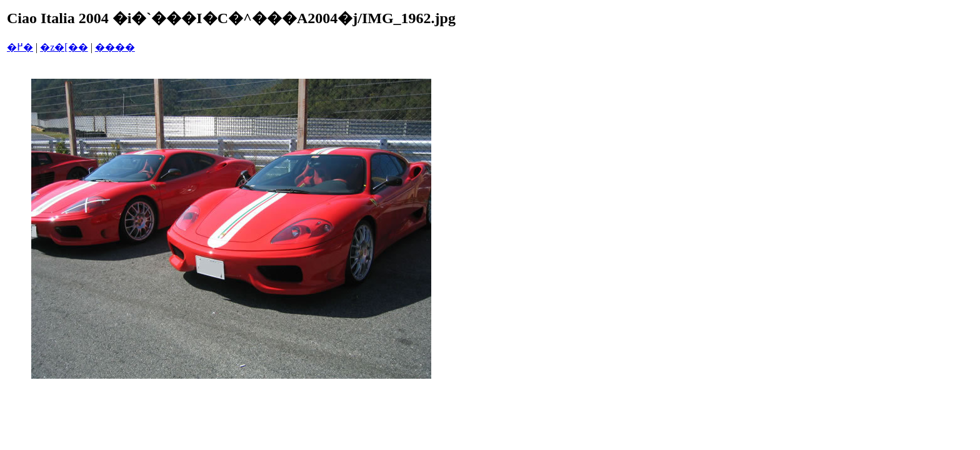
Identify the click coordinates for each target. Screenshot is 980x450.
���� (115, 47)
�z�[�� (64, 47)
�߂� (20, 47)
